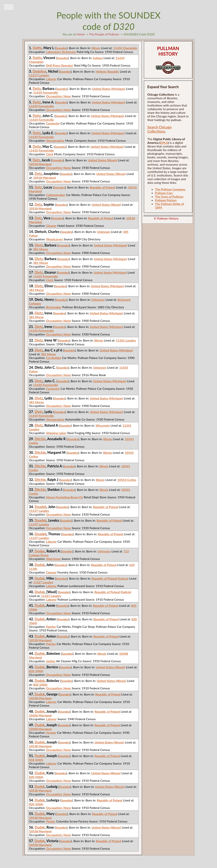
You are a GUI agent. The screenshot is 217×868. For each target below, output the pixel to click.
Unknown (104, 232)
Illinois (96, 48)
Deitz (37, 89)
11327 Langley (43, 582)
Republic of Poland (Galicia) (110, 578)
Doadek (41, 507)
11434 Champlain (125, 48)
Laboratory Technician (61, 52)
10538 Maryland (40, 640)
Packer (51, 821)
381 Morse (40, 249)
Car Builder (54, 358)
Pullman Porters (166, 200)
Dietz (39, 245)
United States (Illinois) (103, 160)
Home (81, 34)
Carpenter (53, 123)
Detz (36, 160)
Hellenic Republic (107, 71)
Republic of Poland (102, 187)
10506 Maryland (40, 715)
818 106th (36, 760)
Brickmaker (54, 307)
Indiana (98, 58)
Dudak (40, 565)
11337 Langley (39, 511)
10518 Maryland (40, 164)
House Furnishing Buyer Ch (64, 497)
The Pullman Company (170, 189)
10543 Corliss (127, 480)
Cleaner (51, 226)
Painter (51, 627)
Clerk (50, 154)
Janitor (51, 661)
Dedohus (40, 71)
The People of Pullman (104, 34)
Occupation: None (58, 96)
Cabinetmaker (55, 195)
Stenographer (55, 140)
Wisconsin (103, 425)
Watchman (53, 559)
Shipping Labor (56, 433)
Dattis (37, 48)
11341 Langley (126, 340)
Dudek (40, 605)
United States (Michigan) (109, 89)
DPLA (164, 143)
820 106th (36, 671)
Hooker (51, 733)
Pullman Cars (164, 193)
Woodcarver (54, 239)
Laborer (51, 79)
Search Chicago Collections (159, 129)
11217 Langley (39, 75)
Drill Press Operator (60, 65)
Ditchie (40, 439)
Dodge (40, 551)
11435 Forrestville (45, 92)
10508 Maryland (40, 729)
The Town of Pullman (169, 196)
